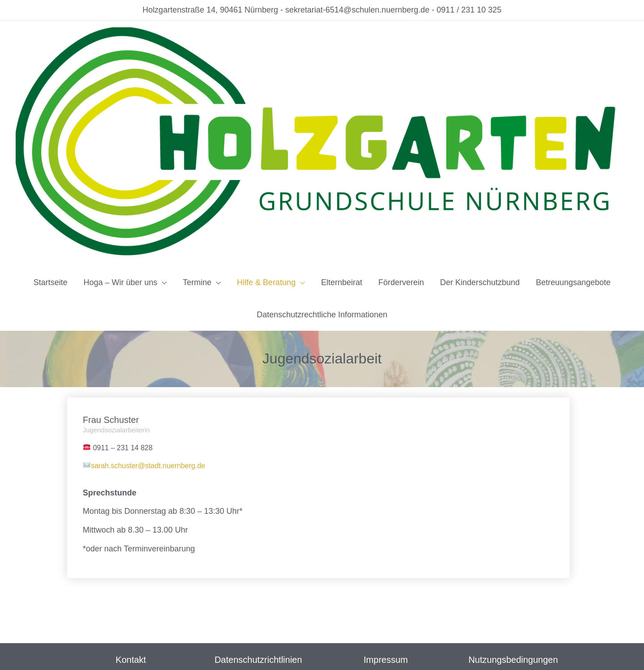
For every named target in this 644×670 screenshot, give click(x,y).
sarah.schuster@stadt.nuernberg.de (148, 466)
